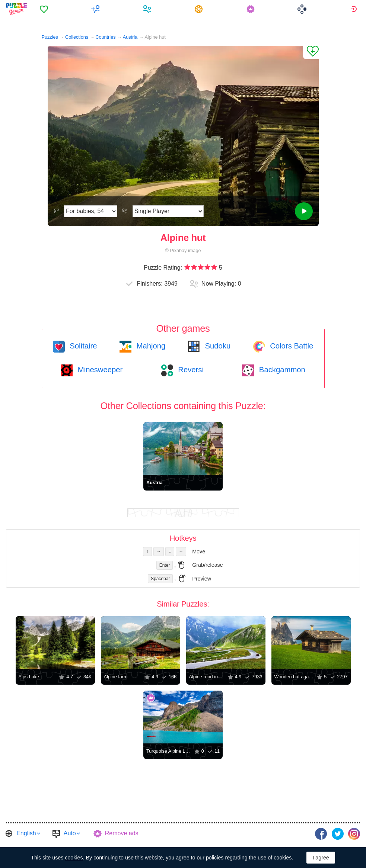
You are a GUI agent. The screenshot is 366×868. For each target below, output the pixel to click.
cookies (74, 858)
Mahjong (150, 346)
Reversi (190, 370)
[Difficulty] (91, 211)
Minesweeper (99, 370)
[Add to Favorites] (311, 52)
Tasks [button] (200, 9)
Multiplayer (97, 9)
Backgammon (281, 370)
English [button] (26, 833)
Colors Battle (291, 346)
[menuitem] (45, 9)
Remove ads (122, 833)
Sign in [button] (355, 9)
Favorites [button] (45, 9)
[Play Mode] (168, 211)
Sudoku (217, 346)
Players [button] (148, 9)
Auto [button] (70, 833)
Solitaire (82, 346)
